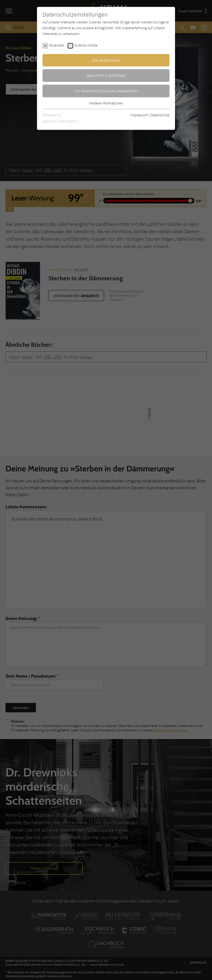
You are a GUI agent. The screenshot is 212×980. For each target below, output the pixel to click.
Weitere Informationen (106, 103)
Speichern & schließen (106, 75)
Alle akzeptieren (106, 60)
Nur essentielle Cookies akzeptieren (106, 91)
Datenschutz (160, 115)
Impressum (139, 115)
